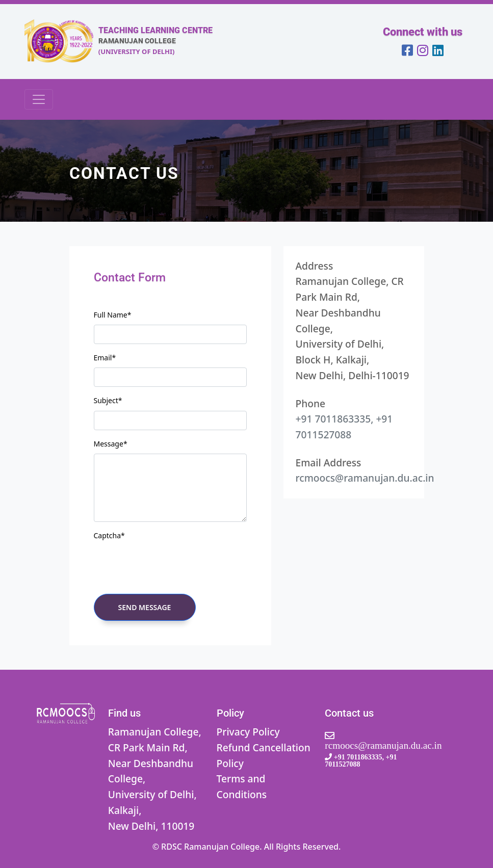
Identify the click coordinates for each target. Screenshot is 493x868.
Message (111, 444)
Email (105, 358)
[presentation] (171, 566)
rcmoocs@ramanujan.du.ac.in (365, 478)
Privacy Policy (248, 732)
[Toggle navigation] (39, 99)
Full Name (113, 315)
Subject (108, 400)
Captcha (109, 535)
